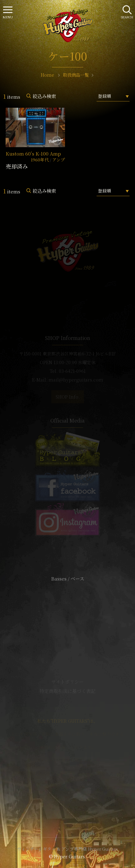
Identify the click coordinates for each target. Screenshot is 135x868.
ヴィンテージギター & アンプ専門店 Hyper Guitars (67, 849)
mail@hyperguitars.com (76, 380)
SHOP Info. (68, 397)
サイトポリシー (67, 682)
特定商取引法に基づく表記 (67, 691)
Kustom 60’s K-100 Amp (33, 154)
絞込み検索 (44, 96)
